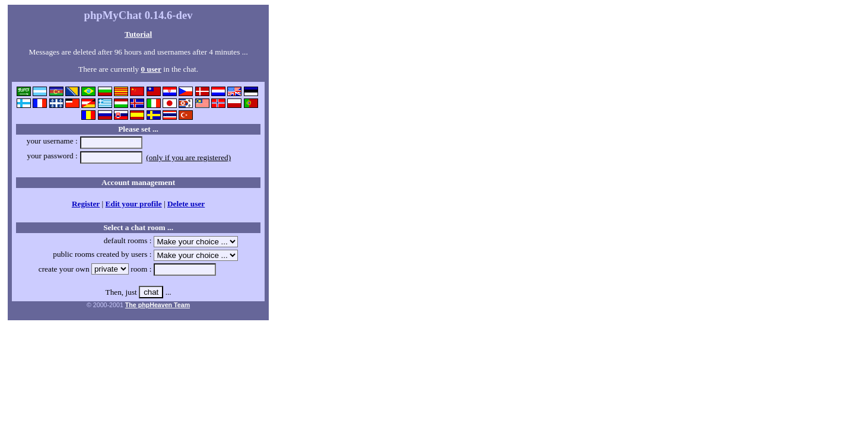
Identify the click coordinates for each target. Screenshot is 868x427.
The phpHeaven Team (158, 305)
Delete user (186, 204)
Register (86, 204)
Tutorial (138, 34)
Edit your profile (134, 204)
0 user (151, 69)
